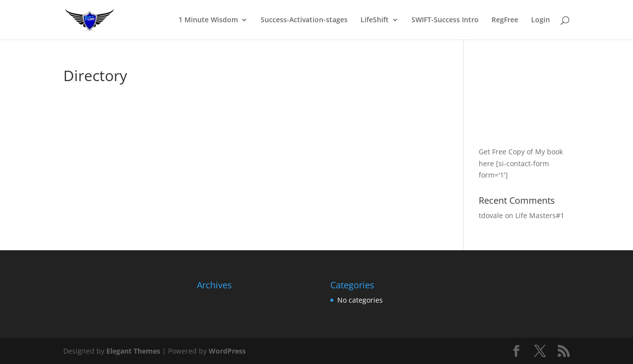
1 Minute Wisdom (208, 20)
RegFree (505, 20)
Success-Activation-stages (304, 20)
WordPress (227, 351)
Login (541, 20)
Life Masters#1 (540, 215)
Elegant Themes (133, 351)
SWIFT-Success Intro (445, 20)
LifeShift (375, 20)
